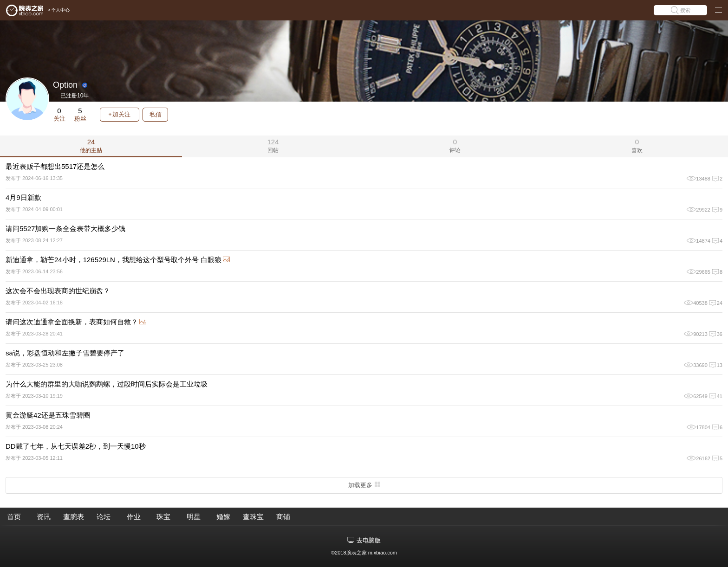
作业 (134, 517)
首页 (14, 517)
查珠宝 (253, 517)
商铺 (283, 517)
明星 (194, 517)
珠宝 (163, 517)
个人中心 (60, 10)
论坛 (104, 517)
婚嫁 (223, 517)
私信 (156, 114)
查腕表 (74, 517)
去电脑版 (369, 540)
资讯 (44, 517)
